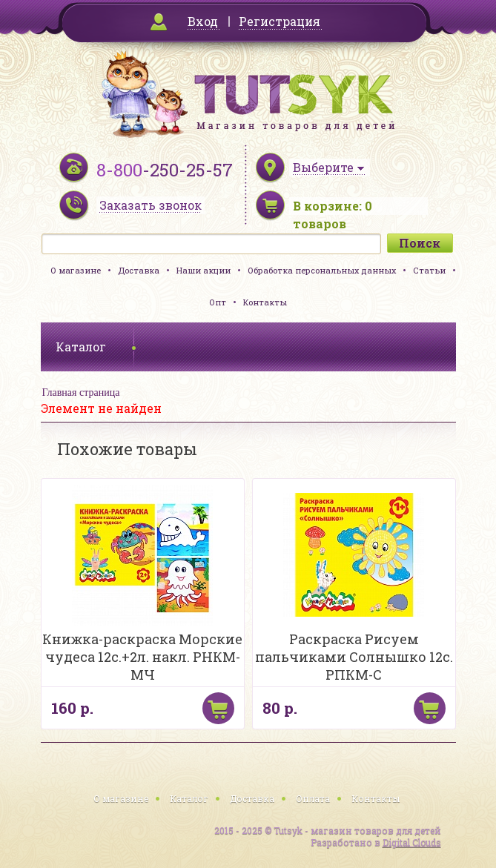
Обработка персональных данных (322, 270)
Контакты (265, 302)
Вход (203, 21)
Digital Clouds (412, 842)
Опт (218, 302)
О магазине (76, 270)
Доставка (139, 270)
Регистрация (280, 21)
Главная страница (81, 392)
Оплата (313, 798)
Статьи (429, 270)
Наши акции (204, 270)
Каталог (189, 798)
